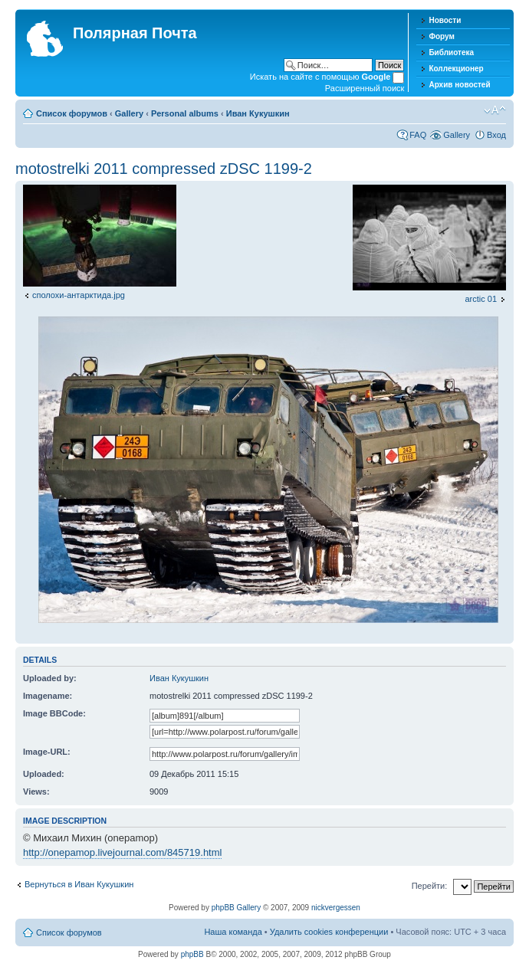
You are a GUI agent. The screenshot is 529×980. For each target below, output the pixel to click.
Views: (36, 792)
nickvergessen (336, 908)
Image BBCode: (54, 713)
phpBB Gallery (236, 908)
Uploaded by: (50, 678)
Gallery (129, 113)
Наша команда (233, 932)
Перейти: (430, 886)
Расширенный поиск (365, 88)
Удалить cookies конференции (329, 932)
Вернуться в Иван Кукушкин (79, 884)
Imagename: (48, 696)
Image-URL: (47, 752)
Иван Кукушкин (258, 113)
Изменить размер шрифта (495, 110)
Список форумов (72, 113)
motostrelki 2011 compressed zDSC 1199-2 (164, 169)
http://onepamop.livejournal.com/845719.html (122, 852)
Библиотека (451, 52)
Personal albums (185, 113)
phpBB (192, 954)
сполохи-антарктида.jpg (79, 295)
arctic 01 (481, 299)
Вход (496, 135)
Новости (445, 20)
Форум (441, 36)
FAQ (418, 135)
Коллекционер (456, 69)
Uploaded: (44, 774)
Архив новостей (459, 85)
